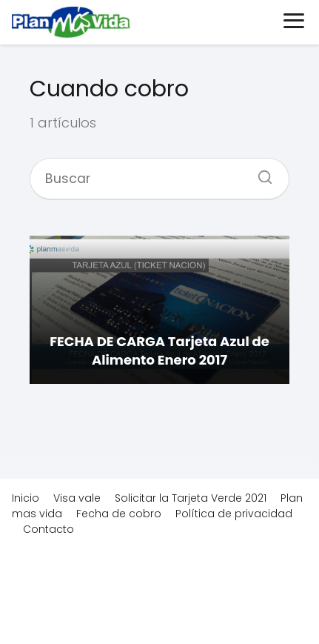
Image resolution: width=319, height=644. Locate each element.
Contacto (48, 529)
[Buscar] (260, 173)
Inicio (26, 498)
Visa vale (77, 498)
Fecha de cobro (119, 514)
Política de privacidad (234, 514)
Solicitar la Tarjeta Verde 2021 (191, 498)
